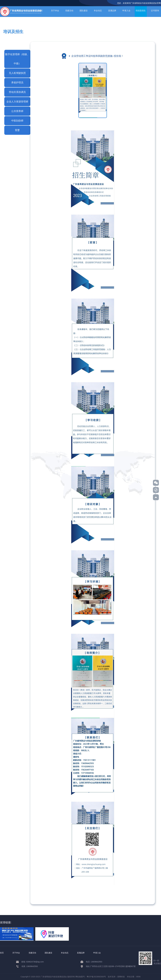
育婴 (17, 130)
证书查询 (155, 11)
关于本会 (55, 11)
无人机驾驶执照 (17, 73)
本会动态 (98, 11)
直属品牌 (112, 11)
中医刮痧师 (17, 121)
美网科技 (121, 977)
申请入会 (126, 11)
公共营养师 (17, 111)
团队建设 (84, 11)
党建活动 (69, 11)
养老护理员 (17, 83)
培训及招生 (141, 11)
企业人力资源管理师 (17, 102)
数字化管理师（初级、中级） (17, 59)
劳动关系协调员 (17, 92)
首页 (2, 953)
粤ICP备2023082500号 (96, 977)
